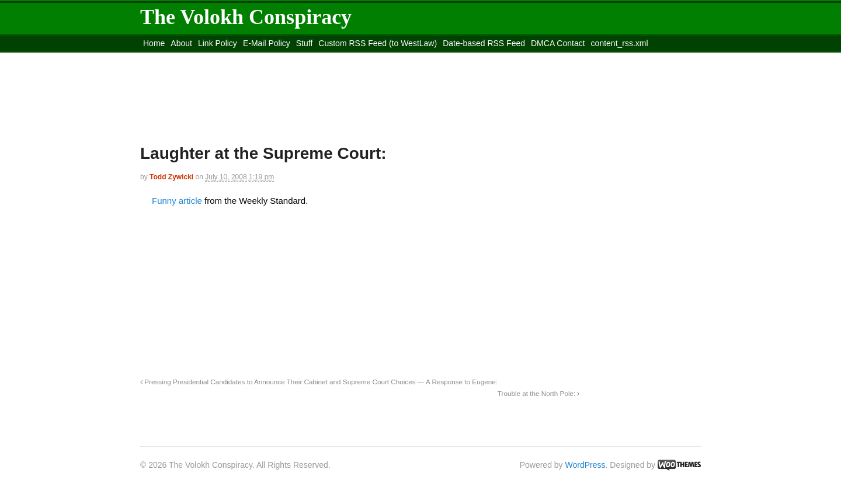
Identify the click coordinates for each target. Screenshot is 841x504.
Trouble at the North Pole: (539, 393)
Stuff (305, 43)
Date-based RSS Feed (484, 43)
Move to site (310, 58)
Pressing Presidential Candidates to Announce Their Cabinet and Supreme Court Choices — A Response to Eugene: (319, 382)
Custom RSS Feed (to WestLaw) (378, 43)
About (181, 43)
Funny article (178, 201)
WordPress (585, 465)
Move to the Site (205, 58)
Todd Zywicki (171, 177)
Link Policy (218, 43)
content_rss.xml (620, 43)
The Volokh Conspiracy (246, 17)
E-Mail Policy (267, 43)
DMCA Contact (558, 43)
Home (154, 43)
